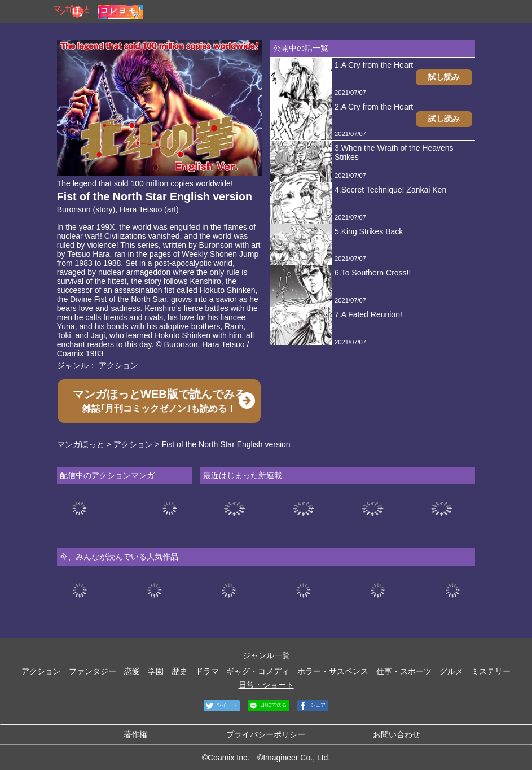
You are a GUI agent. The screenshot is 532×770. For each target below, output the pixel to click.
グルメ (451, 671)
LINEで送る (267, 706)
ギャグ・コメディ (258, 671)
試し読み (444, 77)
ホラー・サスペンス (333, 671)
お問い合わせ (397, 734)
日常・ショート (266, 685)
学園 (156, 671)
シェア (311, 706)
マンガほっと (81, 444)
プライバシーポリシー (266, 734)
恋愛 (132, 671)
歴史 (179, 671)
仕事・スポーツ (404, 671)
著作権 (135, 734)
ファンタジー (93, 671)
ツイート (220, 706)
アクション (118, 365)
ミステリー (491, 671)
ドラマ (207, 671)
